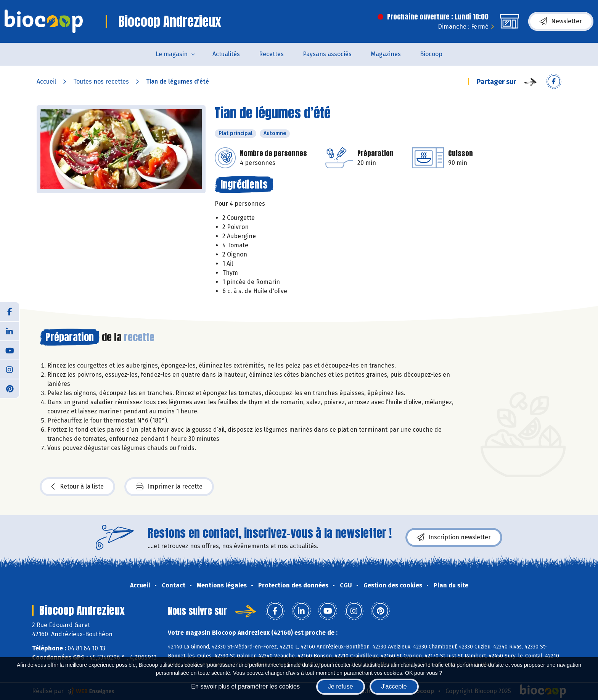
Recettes (271, 54)
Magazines (386, 54)
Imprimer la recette (169, 487)
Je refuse (341, 686)
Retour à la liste (77, 487)
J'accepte (394, 686)
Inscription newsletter (454, 537)
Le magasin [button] (172, 54)
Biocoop (431, 54)
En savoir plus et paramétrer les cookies (245, 686)
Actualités (226, 54)
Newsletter (561, 21)
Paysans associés (327, 54)
